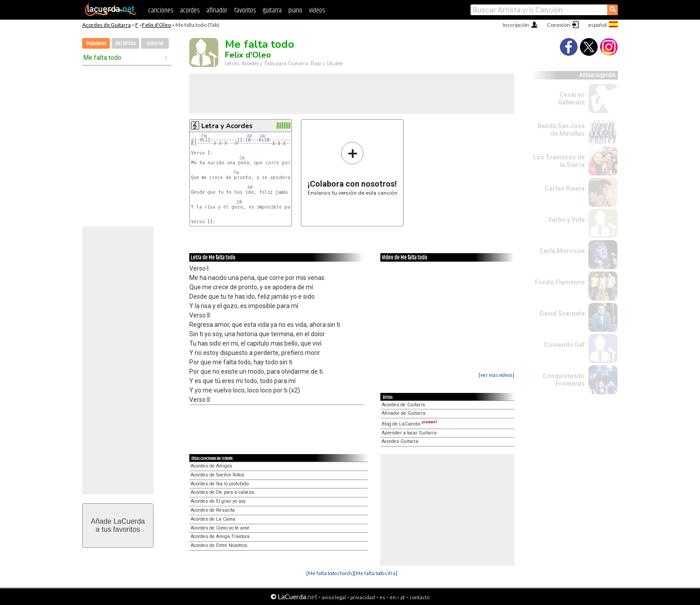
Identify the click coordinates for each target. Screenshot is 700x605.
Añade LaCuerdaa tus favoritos (118, 525)
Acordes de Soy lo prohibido (220, 484)
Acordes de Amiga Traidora (220, 536)
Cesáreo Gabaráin (571, 98)
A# (250, 136)
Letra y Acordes (227, 126)
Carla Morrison (562, 251)
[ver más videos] (496, 375)
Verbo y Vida (566, 220)
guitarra (272, 10)
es (382, 597)
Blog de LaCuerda (409, 424)
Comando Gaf (564, 345)
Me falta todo (102, 58)
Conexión (558, 25)
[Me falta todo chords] (330, 573)
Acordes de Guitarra (106, 25)
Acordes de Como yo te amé (220, 528)
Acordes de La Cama (213, 519)
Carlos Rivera (565, 188)
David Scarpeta (562, 313)
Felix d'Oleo (156, 25)
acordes (190, 10)
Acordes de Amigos (211, 466)
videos (317, 10)
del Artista (125, 44)
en (393, 597)
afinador (217, 10)
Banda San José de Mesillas (561, 130)
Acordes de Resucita (213, 510)
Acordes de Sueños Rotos (217, 475)
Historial (155, 44)
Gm (262, 136)
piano (295, 10)
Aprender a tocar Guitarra (409, 433)
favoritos (245, 10)
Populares (96, 44)
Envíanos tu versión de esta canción (352, 169)
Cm (242, 158)
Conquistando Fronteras (564, 380)
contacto (419, 597)
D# (239, 202)
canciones (161, 10)
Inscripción (516, 25)
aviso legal (334, 597)
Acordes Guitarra (400, 441)
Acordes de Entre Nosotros (219, 545)
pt (403, 597)
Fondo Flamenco (560, 282)
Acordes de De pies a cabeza (222, 492)
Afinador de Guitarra (404, 413)
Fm (204, 136)
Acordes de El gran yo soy (218, 501)
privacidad (363, 597)
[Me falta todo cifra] (376, 573)
